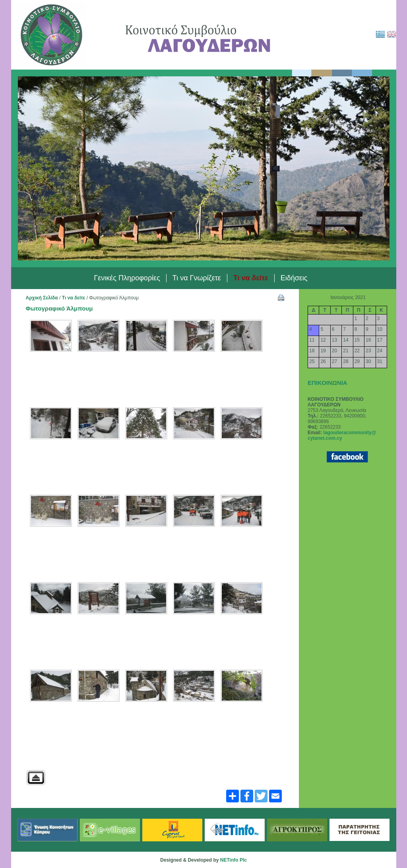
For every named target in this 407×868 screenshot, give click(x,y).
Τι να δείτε (74, 298)
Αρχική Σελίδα (42, 298)
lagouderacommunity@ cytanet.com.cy (342, 435)
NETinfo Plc (234, 860)
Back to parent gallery (36, 778)
